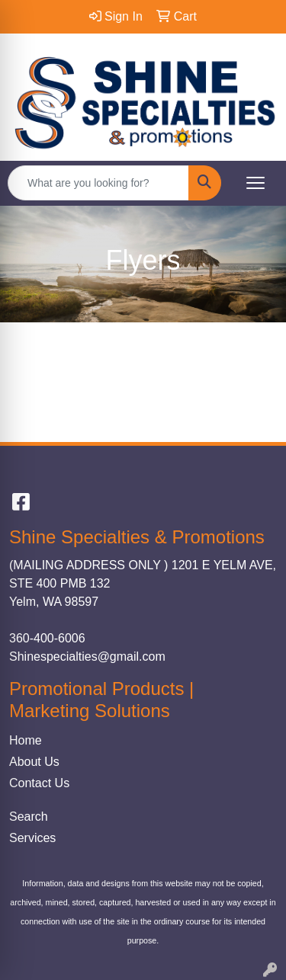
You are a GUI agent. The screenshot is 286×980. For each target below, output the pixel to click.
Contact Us (39, 783)
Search (29, 817)
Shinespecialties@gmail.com (87, 657)
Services (32, 838)
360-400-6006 (47, 638)
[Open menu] (255, 183)
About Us (34, 762)
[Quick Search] (98, 183)
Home (26, 740)
